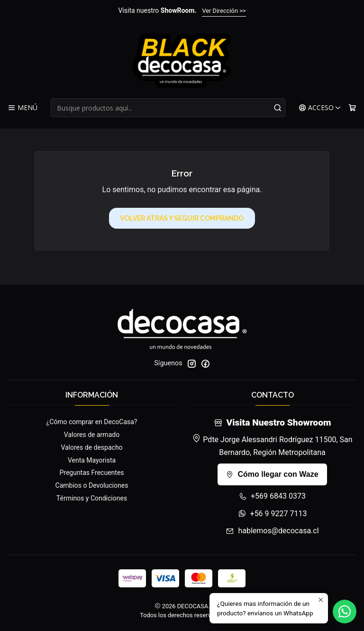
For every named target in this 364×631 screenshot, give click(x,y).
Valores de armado (92, 435)
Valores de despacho (91, 447)
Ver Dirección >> (224, 11)
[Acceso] (320, 108)
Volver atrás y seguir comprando (182, 218)
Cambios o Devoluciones (92, 485)
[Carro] (352, 108)
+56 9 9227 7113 (273, 514)
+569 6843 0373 (272, 496)
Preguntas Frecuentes (91, 473)
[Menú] (23, 108)
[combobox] (168, 108)
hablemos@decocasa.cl (272, 531)
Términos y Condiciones (92, 498)
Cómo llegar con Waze (272, 474)
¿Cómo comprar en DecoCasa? (92, 422)
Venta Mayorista (92, 460)
